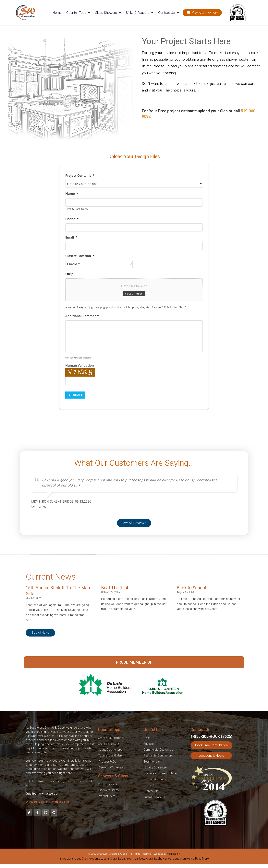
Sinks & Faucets (140, 13)
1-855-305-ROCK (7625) (211, 736)
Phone (72, 219)
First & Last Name (77, 209)
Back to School (191, 588)
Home (57, 13)
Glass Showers (108, 13)
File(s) (70, 274)
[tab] (134, 859)
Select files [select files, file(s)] (134, 294)
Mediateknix (174, 854)
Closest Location (80, 256)
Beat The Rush (115, 588)
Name (72, 194)
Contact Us (169, 13)
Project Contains (80, 176)
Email (71, 237)
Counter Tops (78, 13)
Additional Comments (82, 316)
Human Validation (80, 365)
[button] (202, 13)
